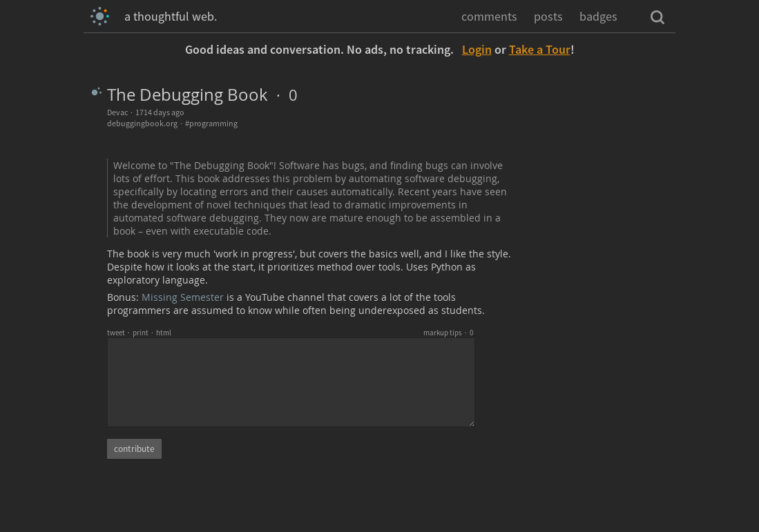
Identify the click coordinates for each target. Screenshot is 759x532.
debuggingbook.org (142, 123)
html (164, 333)
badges (598, 16)
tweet (116, 333)
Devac (117, 112)
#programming (211, 123)
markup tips (443, 333)
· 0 (283, 95)
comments (489, 16)
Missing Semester (183, 297)
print (141, 333)
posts (548, 16)
